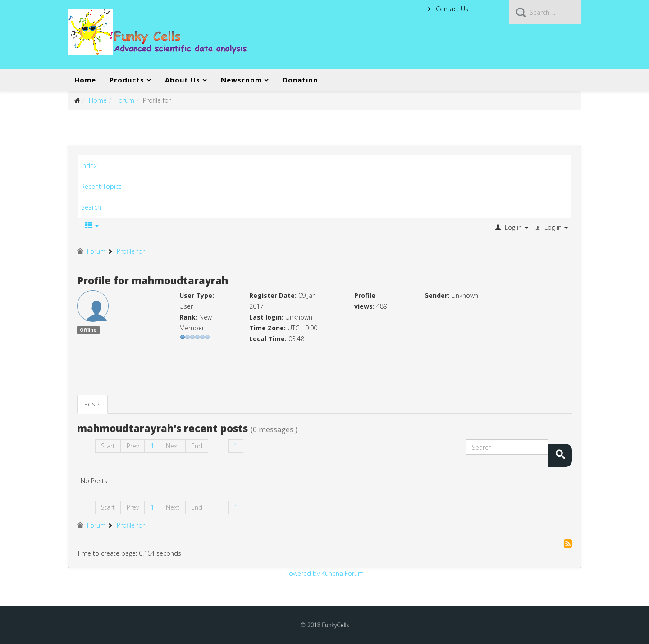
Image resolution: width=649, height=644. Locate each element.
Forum (125, 100)
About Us (183, 80)
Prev (133, 446)
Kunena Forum (343, 573)
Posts (92, 404)
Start (108, 446)
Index (89, 166)
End (197, 446)
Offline (88, 330)
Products (127, 80)
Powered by (302, 573)
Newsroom (241, 80)
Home (85, 80)
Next (173, 446)
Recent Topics (101, 186)
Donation (300, 80)
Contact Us (451, 9)
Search (91, 207)
